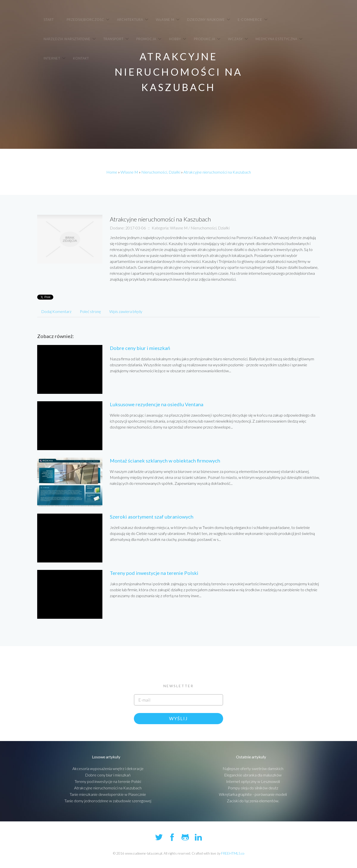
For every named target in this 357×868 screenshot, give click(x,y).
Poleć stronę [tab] (90, 311)
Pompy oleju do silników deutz (253, 788)
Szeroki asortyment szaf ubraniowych (152, 517)
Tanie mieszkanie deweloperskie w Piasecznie (108, 794)
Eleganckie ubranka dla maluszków (253, 775)
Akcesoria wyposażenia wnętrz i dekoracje (108, 768)
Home (112, 172)
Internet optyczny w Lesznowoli (253, 781)
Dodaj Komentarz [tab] (56, 311)
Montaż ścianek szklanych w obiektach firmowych (165, 461)
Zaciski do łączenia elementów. (253, 801)
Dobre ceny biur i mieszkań (140, 348)
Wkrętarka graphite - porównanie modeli (253, 794)
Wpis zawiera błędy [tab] (126, 311)
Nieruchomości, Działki (161, 172)
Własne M (129, 172)
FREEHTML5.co (233, 853)
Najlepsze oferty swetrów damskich (253, 768)
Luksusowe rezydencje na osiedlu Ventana (157, 404)
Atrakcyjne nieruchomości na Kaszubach (217, 172)
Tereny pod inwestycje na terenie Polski (154, 573)
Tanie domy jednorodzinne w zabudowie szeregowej (108, 801)
